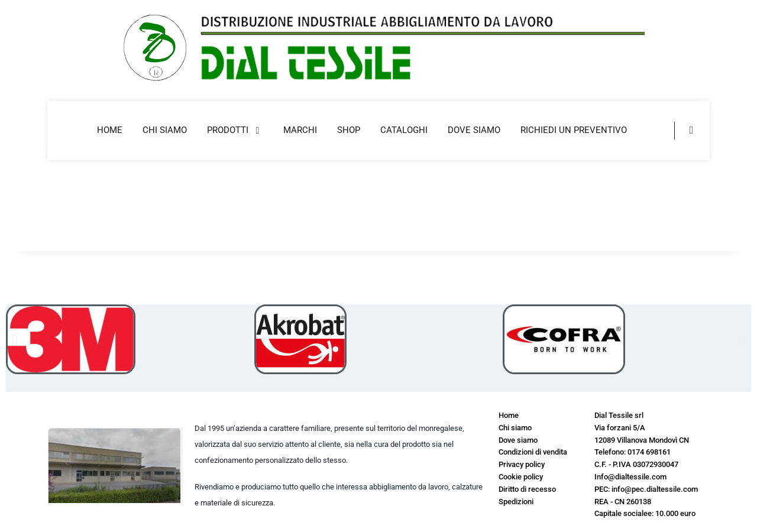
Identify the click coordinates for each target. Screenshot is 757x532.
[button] (14, 340)
